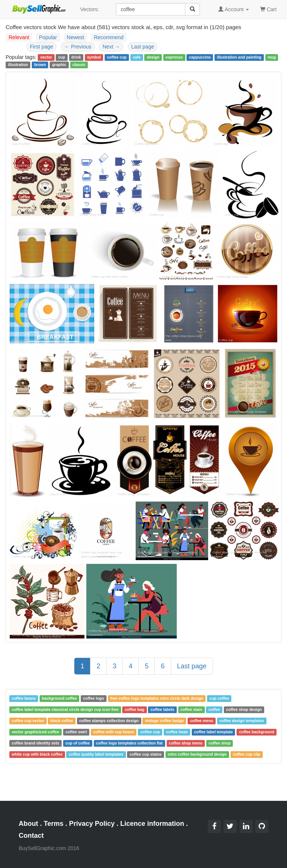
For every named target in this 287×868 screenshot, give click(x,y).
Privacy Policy (92, 824)
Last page (143, 47)
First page (41, 47)
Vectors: (90, 9)
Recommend (109, 37)
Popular (48, 37)
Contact (31, 836)
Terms (54, 824)
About (28, 824)
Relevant (19, 37)
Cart (268, 9)
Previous (78, 47)
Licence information (152, 824)
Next (111, 47)
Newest (76, 37)
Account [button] (234, 9)
